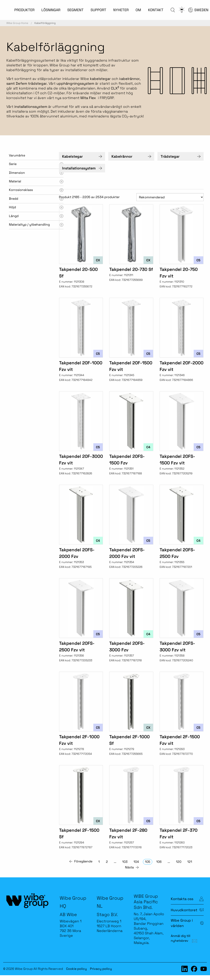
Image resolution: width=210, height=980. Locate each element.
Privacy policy (101, 969)
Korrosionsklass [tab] (21, 190)
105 (148, 862)
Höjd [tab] (12, 207)
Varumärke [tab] (17, 155)
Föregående (83, 861)
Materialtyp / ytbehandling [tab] (29, 225)
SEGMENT (75, 10)
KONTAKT (156, 10)
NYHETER (121, 10)
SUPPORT (98, 10)
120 (179, 862)
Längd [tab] (14, 216)
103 (125, 862)
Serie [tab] (13, 164)
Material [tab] (15, 181)
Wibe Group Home (17, 23)
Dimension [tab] (17, 173)
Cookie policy (76, 969)
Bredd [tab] (14, 199)
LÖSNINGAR (51, 10)
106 (159, 862)
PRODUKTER (24, 10)
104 (136, 862)
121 (190, 862)
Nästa (129, 867)
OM (138, 10)
